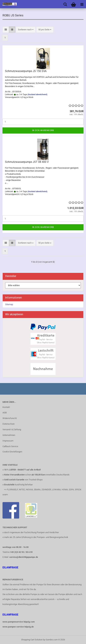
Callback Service (10, 446)
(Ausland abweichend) (37, 94)
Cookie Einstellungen (12, 452)
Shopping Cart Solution (32, 640)
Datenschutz (8, 424)
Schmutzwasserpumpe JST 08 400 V (27, 162)
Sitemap (9, 304)
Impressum (8, 441)
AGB (5, 413)
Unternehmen (9, 435)
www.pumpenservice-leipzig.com (19, 622)
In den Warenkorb (43, 130)
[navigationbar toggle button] (82, 4)
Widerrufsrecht (10, 418)
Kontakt (6, 407)
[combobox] (26, 30)
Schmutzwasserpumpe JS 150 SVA (26, 71)
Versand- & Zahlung (12, 429)
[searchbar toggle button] (65, 4)
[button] (6, 30)
